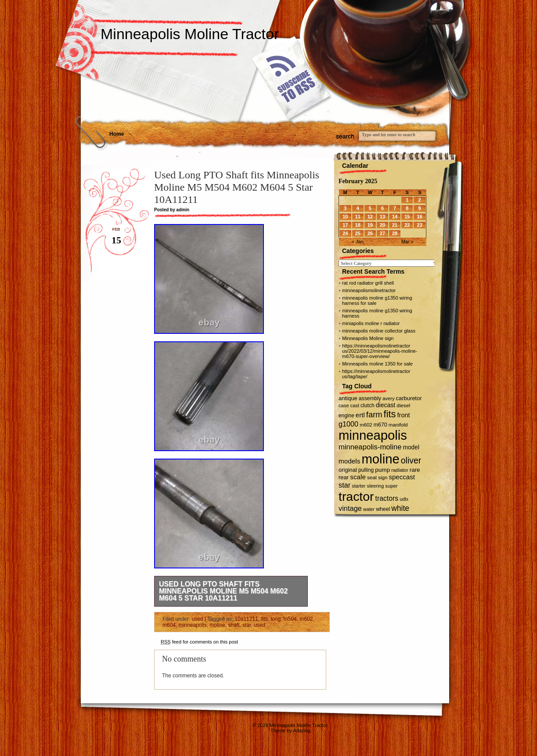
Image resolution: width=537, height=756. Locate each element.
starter (359, 486)
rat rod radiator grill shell (368, 283)
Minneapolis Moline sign (368, 338)
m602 (306, 619)
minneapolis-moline (370, 447)
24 (345, 233)
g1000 (348, 424)
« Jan (358, 242)
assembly (370, 398)
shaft (234, 625)
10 (345, 217)
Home (117, 134)
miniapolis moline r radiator (371, 323)
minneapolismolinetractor (369, 290)
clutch (368, 405)
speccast (402, 477)
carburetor (409, 398)
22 (407, 225)
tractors (387, 498)
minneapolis (193, 625)
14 (395, 217)
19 (370, 225)
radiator (400, 470)
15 (407, 217)
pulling (366, 470)
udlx (404, 499)
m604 (169, 625)
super (391, 486)
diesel (403, 405)
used (198, 619)
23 (420, 225)
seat (372, 477)
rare (415, 470)
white (400, 508)
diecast (386, 405)
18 (358, 225)
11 (358, 217)
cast (355, 405)
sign (383, 477)
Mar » (407, 242)
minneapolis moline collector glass (379, 331)
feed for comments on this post (199, 642)
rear (344, 477)
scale (358, 477)
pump (382, 470)
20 (382, 225)
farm (374, 414)
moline (217, 625)
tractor (356, 496)
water (369, 509)
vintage (350, 508)
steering (376, 486)
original (348, 470)
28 (395, 233)
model (411, 447)
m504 (290, 619)
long (276, 619)
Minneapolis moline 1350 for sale (377, 364)
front (404, 415)
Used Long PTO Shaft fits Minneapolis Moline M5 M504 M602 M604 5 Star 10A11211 (223, 591)
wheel (383, 509)
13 (382, 217)
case (344, 405)
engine (346, 416)
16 (420, 217)
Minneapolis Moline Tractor (190, 34)
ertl (360, 415)
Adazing (302, 731)
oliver (411, 460)
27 (382, 233)
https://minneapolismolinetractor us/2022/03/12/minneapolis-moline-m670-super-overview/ (380, 351)
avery (388, 398)
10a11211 (246, 619)
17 (345, 225)
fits (264, 619)
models (349, 461)
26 (370, 233)
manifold (398, 425)
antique (348, 398)
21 (395, 225)
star (247, 625)
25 (358, 233)
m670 (380, 425)
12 (370, 217)
